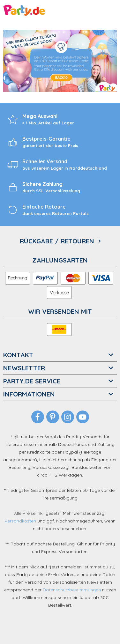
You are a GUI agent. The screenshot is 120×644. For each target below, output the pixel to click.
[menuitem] (60, 242)
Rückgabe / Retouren (58, 241)
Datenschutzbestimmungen (72, 590)
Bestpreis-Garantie (46, 139)
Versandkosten (20, 521)
